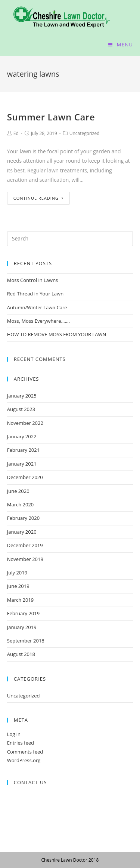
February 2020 (23, 518)
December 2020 (25, 477)
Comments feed (25, 752)
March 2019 (21, 600)
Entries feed (21, 743)
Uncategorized (85, 133)
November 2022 (25, 423)
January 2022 (22, 436)
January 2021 (22, 464)
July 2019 (17, 573)
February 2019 (23, 613)
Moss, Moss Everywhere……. (38, 321)
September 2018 (26, 641)
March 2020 (21, 504)
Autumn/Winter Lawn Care (37, 307)
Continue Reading (38, 198)
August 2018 (21, 654)
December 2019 (25, 545)
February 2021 (23, 450)
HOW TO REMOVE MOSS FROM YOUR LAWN (57, 334)
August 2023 (21, 409)
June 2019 (18, 586)
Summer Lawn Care (51, 117)
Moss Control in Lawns (33, 280)
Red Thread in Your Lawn (35, 294)
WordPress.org (24, 760)
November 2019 (25, 559)
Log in (14, 734)
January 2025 (22, 396)
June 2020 (18, 491)
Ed (16, 133)
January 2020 (22, 532)
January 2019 (22, 627)
